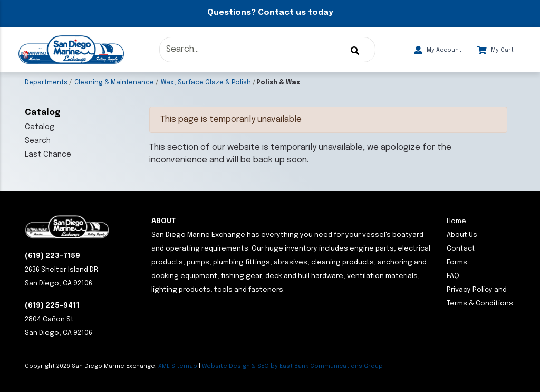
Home (456, 221)
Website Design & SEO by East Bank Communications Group (292, 366)
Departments (46, 83)
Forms (457, 262)
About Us (462, 235)
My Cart (495, 50)
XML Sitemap (178, 366)
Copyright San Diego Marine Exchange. (91, 366)
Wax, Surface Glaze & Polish (206, 83)
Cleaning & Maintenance (114, 83)
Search (38, 141)
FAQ (453, 276)
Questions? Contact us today (270, 13)
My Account (438, 50)
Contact (461, 249)
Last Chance (48, 155)
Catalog (40, 127)
